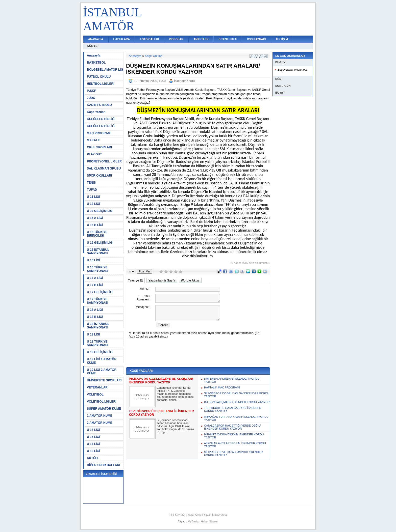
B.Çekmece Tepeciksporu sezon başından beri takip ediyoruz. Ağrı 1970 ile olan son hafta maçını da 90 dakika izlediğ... (175, 426)
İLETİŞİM (282, 39)
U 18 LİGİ (93, 334)
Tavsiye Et (135, 281)
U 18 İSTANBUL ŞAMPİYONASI (98, 326)
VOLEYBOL (95, 395)
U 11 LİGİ (93, 197)
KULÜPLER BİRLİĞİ (101, 119)
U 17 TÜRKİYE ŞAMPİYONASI (97, 301)
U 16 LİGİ (93, 260)
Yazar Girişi (194, 515)
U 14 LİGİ (93, 444)
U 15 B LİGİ (95, 225)
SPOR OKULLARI (99, 176)
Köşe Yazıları (96, 112)
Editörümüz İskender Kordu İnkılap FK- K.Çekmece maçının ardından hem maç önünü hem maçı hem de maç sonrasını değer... (175, 394)
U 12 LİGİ (93, 204)
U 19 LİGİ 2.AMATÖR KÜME (102, 372)
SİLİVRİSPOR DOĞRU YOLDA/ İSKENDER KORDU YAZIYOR (237, 395)
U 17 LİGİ (93, 430)
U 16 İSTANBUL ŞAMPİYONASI (98, 251)
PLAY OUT (94, 154)
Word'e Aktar (190, 281)
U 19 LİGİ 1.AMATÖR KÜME (102, 361)
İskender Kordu (184, 81)
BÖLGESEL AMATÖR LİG (105, 70)
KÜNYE (92, 46)
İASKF (91, 91)
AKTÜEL (93, 458)
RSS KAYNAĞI (256, 39)
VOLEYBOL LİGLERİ (102, 402)
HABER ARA (122, 39)
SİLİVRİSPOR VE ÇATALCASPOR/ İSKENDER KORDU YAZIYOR (233, 454)
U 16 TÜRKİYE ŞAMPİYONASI (97, 269)
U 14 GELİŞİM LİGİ (100, 211)
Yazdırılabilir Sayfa (162, 281)
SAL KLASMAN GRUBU (104, 169)
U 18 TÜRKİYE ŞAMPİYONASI (97, 343)
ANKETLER (201, 39)
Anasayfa (94, 55)
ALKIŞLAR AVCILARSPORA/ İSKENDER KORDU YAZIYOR (235, 445)
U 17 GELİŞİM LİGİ (100, 292)
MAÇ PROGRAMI (99, 133)
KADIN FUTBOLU (99, 105)
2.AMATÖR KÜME (100, 423)
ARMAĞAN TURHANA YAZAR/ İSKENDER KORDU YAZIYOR (236, 418)
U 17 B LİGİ (95, 285)
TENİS (91, 183)
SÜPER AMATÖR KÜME (104, 409)
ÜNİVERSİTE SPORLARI (104, 380)
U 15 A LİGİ (95, 218)
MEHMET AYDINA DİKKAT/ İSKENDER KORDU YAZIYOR (234, 436)
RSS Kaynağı (177, 515)
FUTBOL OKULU (99, 77)
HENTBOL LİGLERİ (101, 84)
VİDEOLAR (176, 39)
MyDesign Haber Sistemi (203, 521)
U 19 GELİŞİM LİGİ (100, 352)
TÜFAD (92, 190)
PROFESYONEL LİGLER (104, 161)
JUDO (91, 98)
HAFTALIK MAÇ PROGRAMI (222, 387)
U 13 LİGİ (93, 451)
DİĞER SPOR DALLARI (103, 465)
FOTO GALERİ (149, 39)
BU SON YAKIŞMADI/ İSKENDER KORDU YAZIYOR (237, 402)
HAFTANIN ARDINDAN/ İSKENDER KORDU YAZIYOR (232, 380)
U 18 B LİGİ (95, 317)
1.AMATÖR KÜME (100, 416)
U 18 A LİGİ (95, 310)
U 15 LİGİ (93, 437)
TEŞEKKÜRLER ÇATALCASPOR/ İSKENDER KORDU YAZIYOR (233, 409)
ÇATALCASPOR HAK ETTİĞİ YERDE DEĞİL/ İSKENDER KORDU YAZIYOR (232, 427)
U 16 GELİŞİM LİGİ (100, 243)
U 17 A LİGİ (95, 278)
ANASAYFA (96, 39)
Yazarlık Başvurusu (216, 515)
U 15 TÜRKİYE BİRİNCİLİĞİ (97, 234)
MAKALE (93, 140)
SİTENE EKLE (228, 39)
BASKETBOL (96, 63)
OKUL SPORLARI (99, 147)
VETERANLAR (97, 387)
